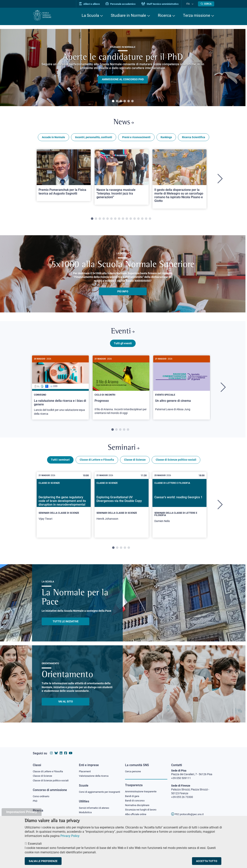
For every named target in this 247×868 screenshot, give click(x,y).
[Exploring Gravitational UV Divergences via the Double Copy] (122, 508)
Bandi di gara (133, 793)
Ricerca (165, 15)
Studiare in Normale (128, 15)
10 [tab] (127, 220)
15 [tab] (146, 220)
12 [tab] (134, 220)
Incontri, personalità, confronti (94, 139)
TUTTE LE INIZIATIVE (66, 626)
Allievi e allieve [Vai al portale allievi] (93, 4)
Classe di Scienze (135, 464)
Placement (85, 768)
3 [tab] (121, 101)
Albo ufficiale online (137, 812)
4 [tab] (125, 101)
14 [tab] (142, 220)
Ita (190, 4)
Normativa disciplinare (138, 802)
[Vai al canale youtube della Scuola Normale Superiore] (71, 749)
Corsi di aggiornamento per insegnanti (95, 790)
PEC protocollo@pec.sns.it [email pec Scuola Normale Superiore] (189, 810)
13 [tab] (138, 220)
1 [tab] (113, 101)
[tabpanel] (123, 68)
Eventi (123, 334)
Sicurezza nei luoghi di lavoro (142, 807)
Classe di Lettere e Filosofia (97, 464)
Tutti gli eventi (123, 346)
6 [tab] (132, 101)
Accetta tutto (207, 861)
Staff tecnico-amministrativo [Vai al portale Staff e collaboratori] (164, 4)
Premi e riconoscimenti (136, 139)
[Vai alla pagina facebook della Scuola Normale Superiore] (66, 749)
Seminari (124, 452)
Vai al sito (66, 706)
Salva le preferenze (43, 861)
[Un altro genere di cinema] (182, 388)
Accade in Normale (53, 139)
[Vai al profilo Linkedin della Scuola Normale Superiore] (61, 749)
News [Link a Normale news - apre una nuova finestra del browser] (124, 123)
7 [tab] (115, 220)
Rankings (166, 139)
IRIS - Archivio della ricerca (48, 814)
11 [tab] (131, 220)
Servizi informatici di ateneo (95, 809)
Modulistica (86, 813)
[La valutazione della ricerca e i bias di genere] (60, 390)
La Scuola (90, 15)
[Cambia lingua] (193, 4)
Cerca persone (134, 768)
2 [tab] (117, 101)
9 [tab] (123, 220)
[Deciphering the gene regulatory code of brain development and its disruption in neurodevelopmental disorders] (64, 508)
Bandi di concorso (136, 798)
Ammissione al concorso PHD (123, 80)
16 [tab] (150, 220)
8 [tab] (119, 220)
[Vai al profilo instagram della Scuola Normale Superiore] (51, 749)
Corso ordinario (42, 793)
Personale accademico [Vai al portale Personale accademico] (124, 4)
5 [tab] (129, 101)
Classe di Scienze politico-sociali (176, 464)
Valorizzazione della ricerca (95, 772)
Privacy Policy (70, 836)
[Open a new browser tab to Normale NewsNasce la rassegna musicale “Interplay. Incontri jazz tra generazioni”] (122, 178)
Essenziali (35, 844)
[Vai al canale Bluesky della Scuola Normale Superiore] (56, 749)
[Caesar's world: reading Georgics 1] (179, 509)
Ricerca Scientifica (194, 139)
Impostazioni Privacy (22, 812)
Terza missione (197, 15)
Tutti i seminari (60, 464)
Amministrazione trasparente (143, 788)
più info (123, 293)
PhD (35, 798)
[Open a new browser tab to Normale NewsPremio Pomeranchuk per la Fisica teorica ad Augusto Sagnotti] (64, 177)
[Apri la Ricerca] (206, 4)
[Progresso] (121, 390)
